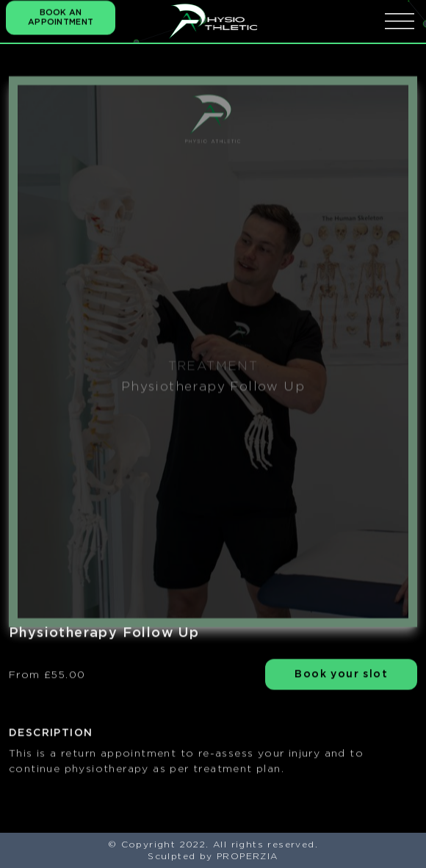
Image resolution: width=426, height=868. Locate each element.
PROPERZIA (248, 856)
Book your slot (341, 675)
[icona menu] (400, 21)
